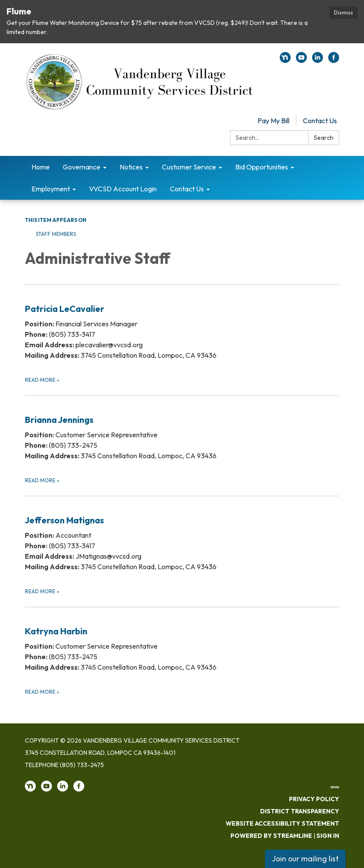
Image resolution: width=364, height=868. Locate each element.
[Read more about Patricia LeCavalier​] (182, 334)
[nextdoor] (285, 60)
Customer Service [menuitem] (189, 167)
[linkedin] (318, 60)
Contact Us (320, 121)
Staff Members (56, 234)
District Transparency (300, 811)
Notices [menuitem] (131, 167)
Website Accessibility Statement (282, 823)
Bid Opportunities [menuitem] (262, 167)
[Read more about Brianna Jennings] (182, 440)
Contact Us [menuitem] (187, 189)
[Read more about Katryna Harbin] (182, 652)
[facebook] (334, 60)
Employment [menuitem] (51, 189)
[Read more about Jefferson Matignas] (182, 546)
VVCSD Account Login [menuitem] (123, 189)
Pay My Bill (273, 121)
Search (324, 138)
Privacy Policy (314, 799)
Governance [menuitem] (82, 167)
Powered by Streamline (271, 836)
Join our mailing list (305, 859)
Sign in (328, 836)
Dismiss (343, 12)
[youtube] (301, 60)
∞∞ (335, 787)
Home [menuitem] (41, 167)
